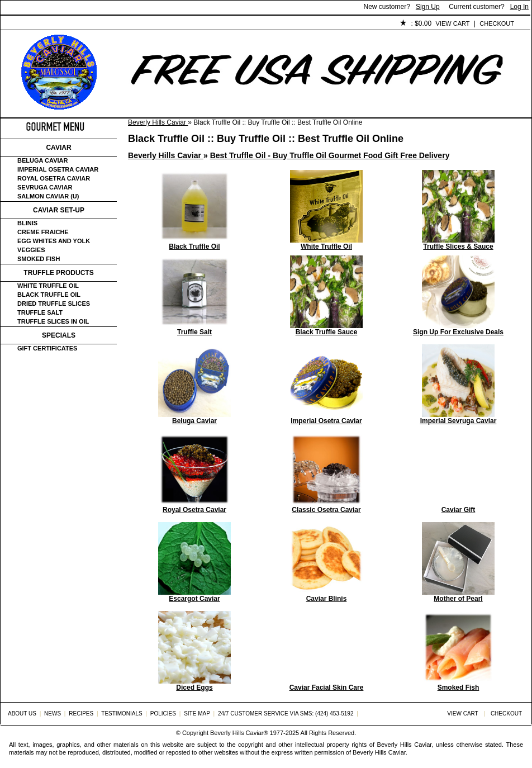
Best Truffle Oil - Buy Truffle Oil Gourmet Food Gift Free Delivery (330, 155)
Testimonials (202, 24)
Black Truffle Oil (49, 295)
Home (19, 24)
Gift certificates (47, 348)
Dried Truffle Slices (54, 304)
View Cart (453, 23)
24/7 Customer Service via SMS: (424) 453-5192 (286, 714)
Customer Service (129, 24)
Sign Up (428, 7)
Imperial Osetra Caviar (58, 169)
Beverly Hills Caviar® (239, 733)
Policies (258, 24)
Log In (519, 7)
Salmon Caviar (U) (48, 196)
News (53, 714)
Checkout (497, 23)
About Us (63, 24)
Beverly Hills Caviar (158, 122)
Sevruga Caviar (45, 187)
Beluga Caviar (42, 160)
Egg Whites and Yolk (54, 241)
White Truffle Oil (48, 286)
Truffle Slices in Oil (53, 321)
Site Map (197, 714)
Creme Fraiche (43, 232)
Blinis (27, 223)
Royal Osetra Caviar (54, 178)
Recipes (81, 714)
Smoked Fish (39, 259)
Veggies (31, 250)
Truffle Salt (40, 312)
